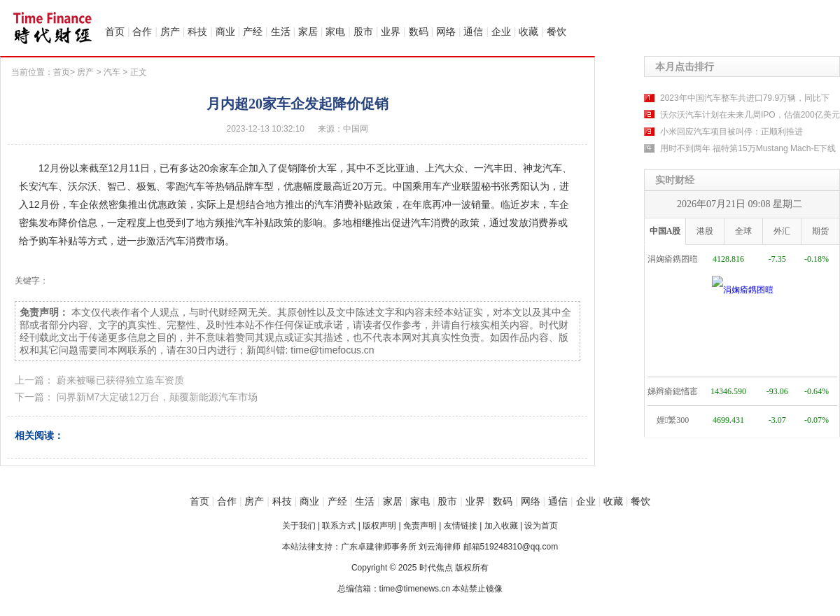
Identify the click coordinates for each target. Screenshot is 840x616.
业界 (391, 31)
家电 (335, 31)
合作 (142, 31)
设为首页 (541, 526)
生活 (281, 31)
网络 (446, 31)
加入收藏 (501, 526)
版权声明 (379, 526)
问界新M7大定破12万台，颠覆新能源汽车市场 (157, 397)
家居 (308, 31)
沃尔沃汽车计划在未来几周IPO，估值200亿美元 (750, 115)
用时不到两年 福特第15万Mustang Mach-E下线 (748, 148)
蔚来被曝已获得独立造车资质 (120, 380)
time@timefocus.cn (332, 350)
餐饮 (556, 31)
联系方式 (339, 526)
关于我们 (299, 526)
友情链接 (461, 526)
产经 (253, 31)
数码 (419, 31)
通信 (473, 31)
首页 (115, 31)
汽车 (112, 72)
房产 (170, 31)
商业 (225, 31)
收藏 (528, 31)
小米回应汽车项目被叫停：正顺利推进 (731, 132)
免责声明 (420, 526)
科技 (197, 31)
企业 (501, 31)
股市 (363, 31)
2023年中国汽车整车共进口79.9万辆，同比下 (745, 98)
